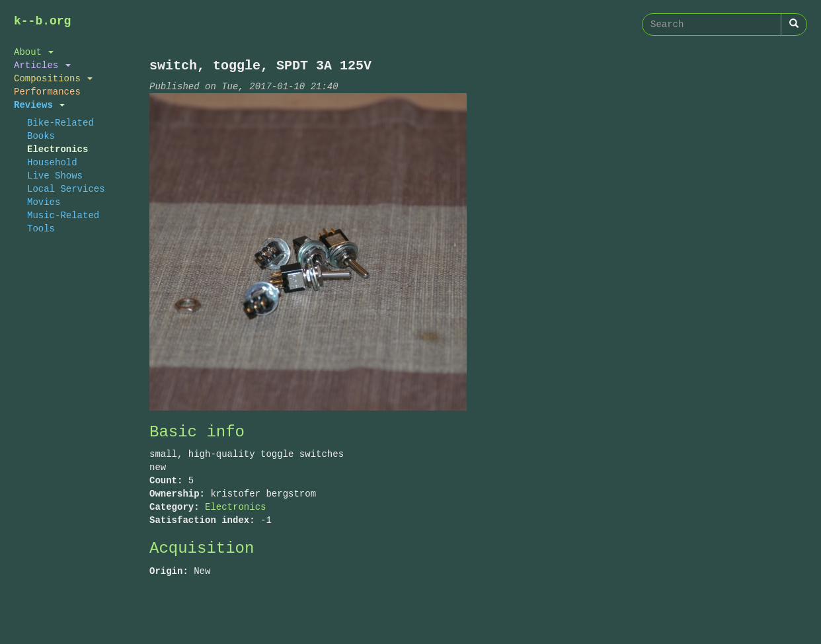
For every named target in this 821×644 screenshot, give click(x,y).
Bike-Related (60, 123)
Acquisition (202, 548)
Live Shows (55, 176)
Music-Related (63, 215)
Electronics (58, 149)
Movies (44, 202)
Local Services (66, 189)
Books (41, 136)
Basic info (197, 432)
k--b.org (42, 21)
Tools (41, 228)
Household (52, 162)
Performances (47, 92)
